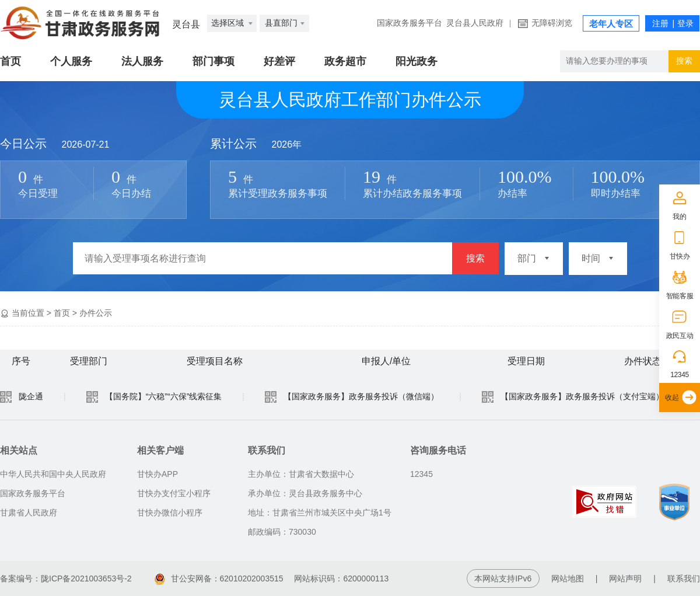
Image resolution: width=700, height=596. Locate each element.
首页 (10, 61)
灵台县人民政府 (475, 23)
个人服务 (71, 61)
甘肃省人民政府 (29, 513)
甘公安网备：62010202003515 (220, 578)
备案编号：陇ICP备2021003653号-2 (66, 578)
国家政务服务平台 (409, 23)
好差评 (279, 61)
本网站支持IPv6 (503, 578)
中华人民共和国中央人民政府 (53, 474)
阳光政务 (416, 61)
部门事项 (213, 61)
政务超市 (345, 61)
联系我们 (684, 578)
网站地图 (568, 578)
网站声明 (625, 578)
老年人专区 (611, 24)
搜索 (475, 258)
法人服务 (142, 61)
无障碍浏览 (552, 23)
